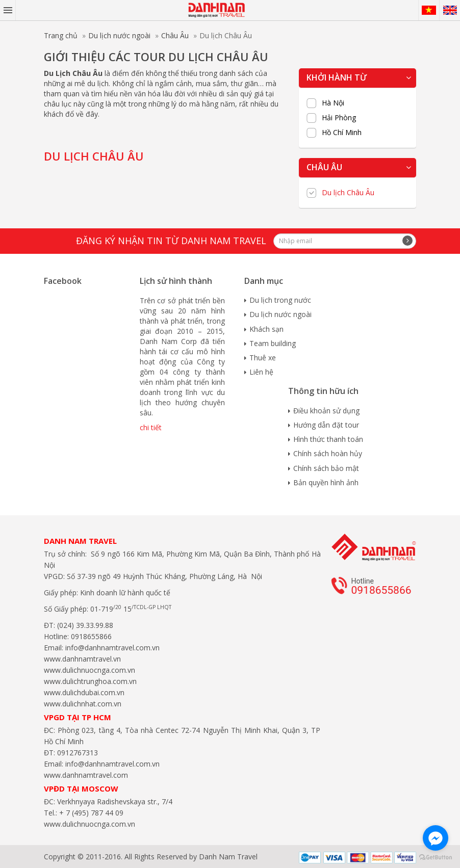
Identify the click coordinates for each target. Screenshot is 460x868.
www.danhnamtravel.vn (82, 659)
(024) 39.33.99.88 (85, 625)
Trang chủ (61, 35)
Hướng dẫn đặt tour (326, 425)
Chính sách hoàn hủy (328, 453)
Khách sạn (266, 329)
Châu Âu (175, 35)
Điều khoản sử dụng (326, 411)
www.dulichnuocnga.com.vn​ (90, 670)
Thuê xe (263, 358)
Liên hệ (261, 372)
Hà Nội (333, 103)
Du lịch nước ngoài (119, 35)
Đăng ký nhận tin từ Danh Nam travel (171, 241)
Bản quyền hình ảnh (326, 482)
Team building (273, 343)
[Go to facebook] (436, 838)
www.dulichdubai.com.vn (84, 692)
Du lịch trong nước (280, 300)
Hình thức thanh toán (328, 439)
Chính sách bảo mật (326, 468)
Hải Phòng (339, 118)
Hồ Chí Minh (342, 133)
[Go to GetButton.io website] (436, 858)
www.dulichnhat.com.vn (83, 704)
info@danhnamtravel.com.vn (111, 648)
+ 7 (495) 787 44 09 (90, 813)
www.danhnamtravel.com (86, 775)
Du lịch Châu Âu (348, 193)
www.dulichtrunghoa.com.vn (90, 681)
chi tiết (151, 427)
